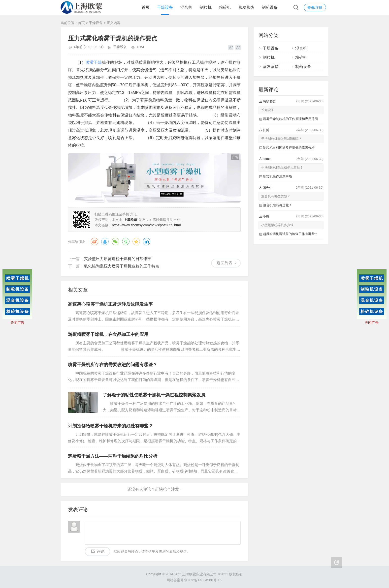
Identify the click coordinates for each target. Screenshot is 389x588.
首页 (146, 7)
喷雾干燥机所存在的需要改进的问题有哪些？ (113, 365)
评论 (101, 551)
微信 (115, 241)
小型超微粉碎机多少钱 (277, 225)
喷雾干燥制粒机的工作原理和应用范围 (290, 119)
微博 (95, 241)
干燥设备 (165, 7)
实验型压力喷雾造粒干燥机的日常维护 (118, 259)
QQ (105, 241)
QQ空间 (136, 241)
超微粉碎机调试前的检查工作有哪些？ (290, 234)
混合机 (186, 7)
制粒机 (206, 7)
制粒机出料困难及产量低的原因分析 (289, 148)
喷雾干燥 (94, 62)
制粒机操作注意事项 (277, 176)
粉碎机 (225, 7)
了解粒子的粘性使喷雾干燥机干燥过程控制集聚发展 (154, 395)
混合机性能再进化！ (277, 205)
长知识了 (268, 110)
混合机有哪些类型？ (276, 196)
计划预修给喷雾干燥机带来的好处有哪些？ (110, 426)
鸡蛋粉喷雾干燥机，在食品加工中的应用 (108, 334)
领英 (147, 241)
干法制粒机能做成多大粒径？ (282, 167)
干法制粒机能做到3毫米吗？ (281, 139)
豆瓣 (126, 241)
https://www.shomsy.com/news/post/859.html (146, 225)
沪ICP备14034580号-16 (203, 580)
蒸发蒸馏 (246, 7)
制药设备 (270, 7)
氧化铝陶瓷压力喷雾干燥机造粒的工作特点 (122, 266)
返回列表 (225, 263)
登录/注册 (315, 7)
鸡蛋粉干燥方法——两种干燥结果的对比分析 (113, 456)
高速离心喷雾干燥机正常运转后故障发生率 (110, 304)
